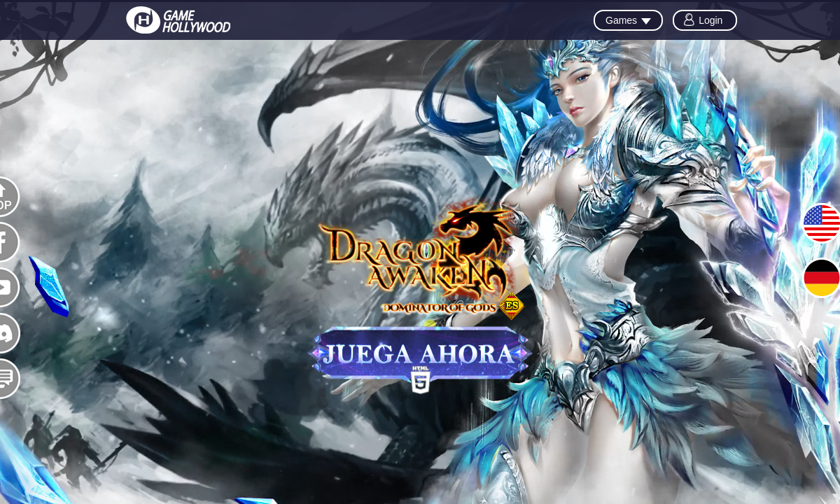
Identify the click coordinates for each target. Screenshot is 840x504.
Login (710, 20)
